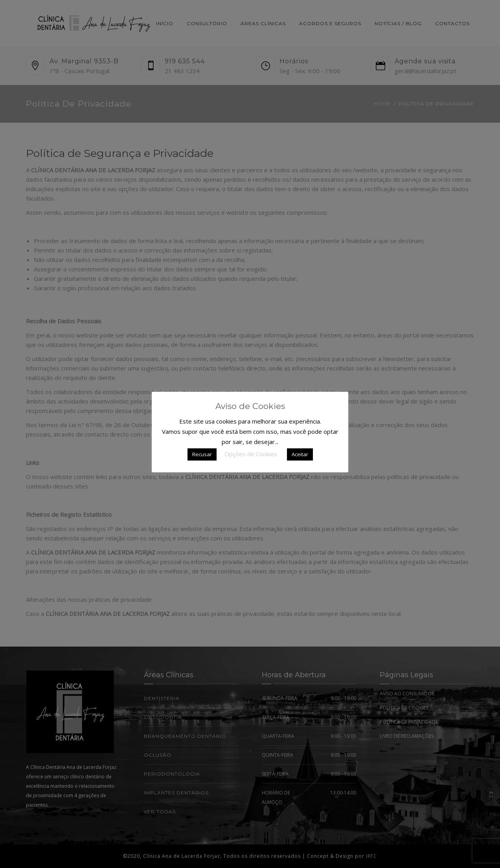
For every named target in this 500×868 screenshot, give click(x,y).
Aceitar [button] (300, 454)
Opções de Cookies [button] (251, 454)
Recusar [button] (202, 454)
